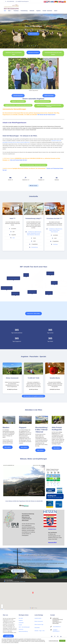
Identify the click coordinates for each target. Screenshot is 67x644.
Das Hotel (21, 618)
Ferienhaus (16, 11)
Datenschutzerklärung (23, 631)
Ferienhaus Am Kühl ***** (54, 218)
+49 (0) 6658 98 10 (57, 627)
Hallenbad (54, 283)
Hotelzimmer (50, 273)
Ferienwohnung (24, 11)
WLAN (38, 233)
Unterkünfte (21, 623)
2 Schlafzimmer (31, 232)
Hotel (9, 11)
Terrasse (29, 233)
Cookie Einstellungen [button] (54, 641)
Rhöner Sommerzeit (12, 378)
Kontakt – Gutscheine (47, 11)
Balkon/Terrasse (38, 232)
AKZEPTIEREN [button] (62, 641)
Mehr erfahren (9, 447)
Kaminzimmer (15, 294)
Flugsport (23, 427)
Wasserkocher (34, 233)
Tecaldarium (49, 293)
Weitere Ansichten (33, 34)
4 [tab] (35, 46)
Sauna (51, 230)
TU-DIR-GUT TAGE (33, 378)
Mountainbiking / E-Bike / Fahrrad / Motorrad (42, 430)
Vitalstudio (32, 11)
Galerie (56, 11)
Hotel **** (13, 218)
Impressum (21, 629)
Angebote (38, 11)
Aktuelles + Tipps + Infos (40, 631)
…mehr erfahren (8, 636)
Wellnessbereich (32, 292)
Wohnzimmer (37, 235)
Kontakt (20, 625)
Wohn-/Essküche (31, 235)
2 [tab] (32, 46)
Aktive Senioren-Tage (39, 624)
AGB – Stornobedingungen (24, 627)
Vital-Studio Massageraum (13, 278)
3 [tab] (33, 46)
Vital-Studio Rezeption (7, 288)
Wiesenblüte (37, 628)
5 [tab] (37, 46)
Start (5, 11)
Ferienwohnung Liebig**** (33, 218)
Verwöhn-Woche (55, 378)
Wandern (6, 427)
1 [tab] (30, 46)
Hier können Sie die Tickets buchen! (46, 115)
